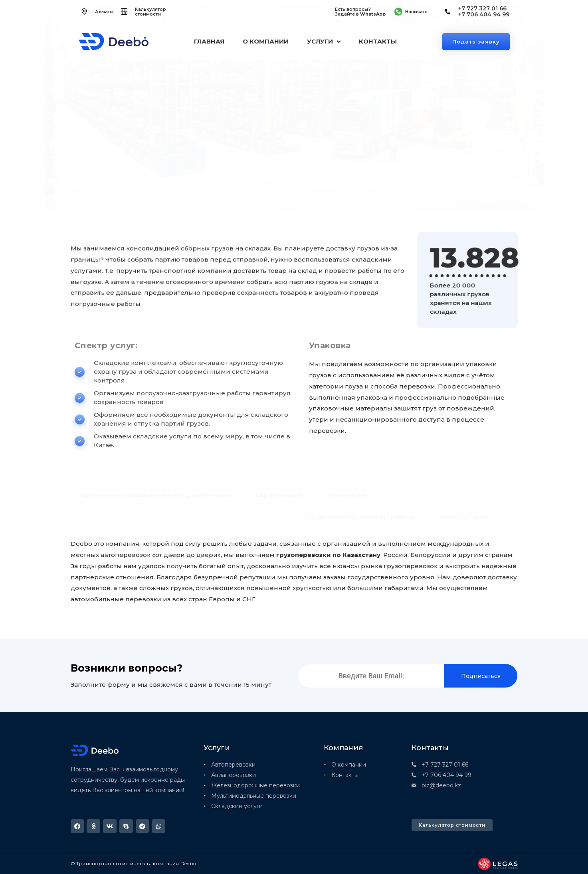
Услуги (324, 42)
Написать (416, 12)
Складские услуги (135, 173)
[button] (77, 826)
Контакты (378, 41)
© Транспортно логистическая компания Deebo (133, 863)
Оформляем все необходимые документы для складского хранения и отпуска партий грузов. (414, 204)
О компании (266, 41)
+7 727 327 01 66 (482, 8)
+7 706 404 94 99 (484, 14)
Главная (209, 41)
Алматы (104, 12)
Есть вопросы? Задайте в (360, 12)
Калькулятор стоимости (150, 12)
